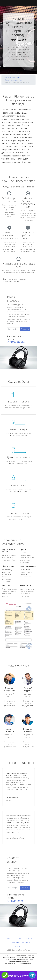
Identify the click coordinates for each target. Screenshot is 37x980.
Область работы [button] (18, 946)
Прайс (19, 938)
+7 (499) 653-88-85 (19, 40)
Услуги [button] (9, 938)
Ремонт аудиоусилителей (14, 80)
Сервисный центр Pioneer (12, 78)
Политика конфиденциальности (18, 942)
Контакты (28, 938)
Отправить (25, 329)
